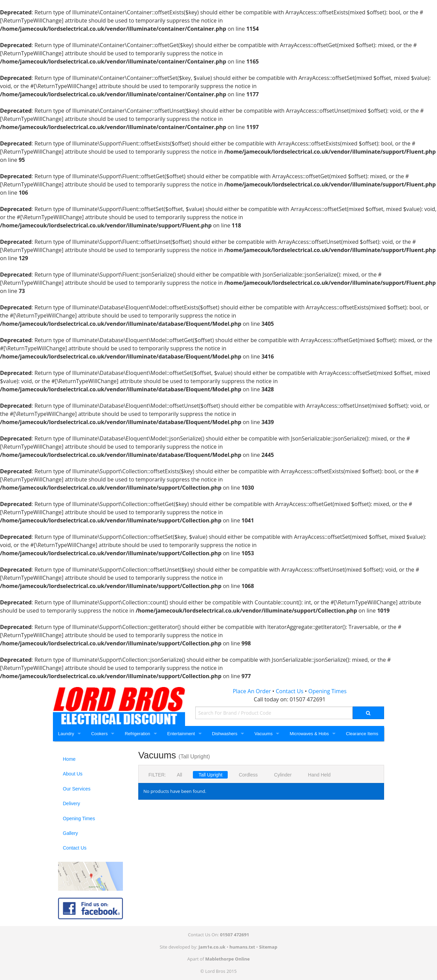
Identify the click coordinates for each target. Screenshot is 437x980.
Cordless (248, 775)
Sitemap (268, 947)
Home (69, 759)
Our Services (77, 789)
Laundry (66, 734)
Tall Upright (210, 775)
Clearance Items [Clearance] (362, 734)
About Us (73, 774)
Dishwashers (225, 734)
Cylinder (283, 775)
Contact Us (290, 691)
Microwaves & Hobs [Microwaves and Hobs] (309, 734)
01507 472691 (308, 699)
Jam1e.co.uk (212, 947)
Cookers (99, 734)
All (180, 775)
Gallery (70, 833)
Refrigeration (137, 734)
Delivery (72, 803)
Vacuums (263, 734)
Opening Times (327, 691)
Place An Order (252, 691)
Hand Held (319, 775)
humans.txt (242, 947)
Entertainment (181, 734)
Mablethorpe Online (227, 959)
